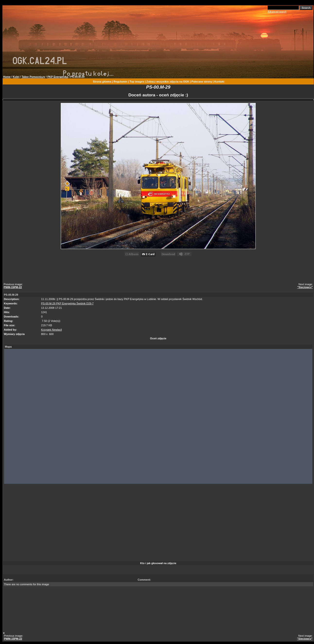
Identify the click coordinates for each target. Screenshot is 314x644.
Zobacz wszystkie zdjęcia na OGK (168, 82)
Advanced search (277, 12)
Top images (137, 82)
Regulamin (120, 82)
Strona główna (102, 82)
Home (7, 77)
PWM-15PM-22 (13, 287)
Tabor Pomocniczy (33, 77)
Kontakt (219, 82)
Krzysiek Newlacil (52, 330)
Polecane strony (202, 82)
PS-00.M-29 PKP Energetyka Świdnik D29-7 (67, 303)
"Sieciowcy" (305, 287)
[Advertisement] (159, 270)
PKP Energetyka (58, 77)
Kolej (16, 77)
